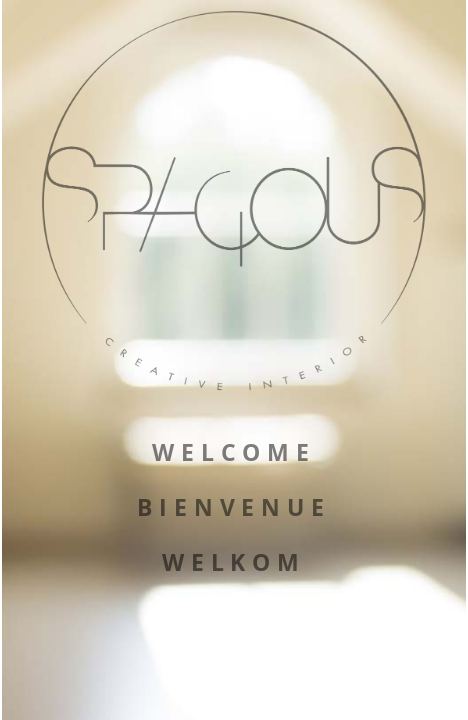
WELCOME (234, 452)
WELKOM (234, 562)
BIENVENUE (234, 507)
